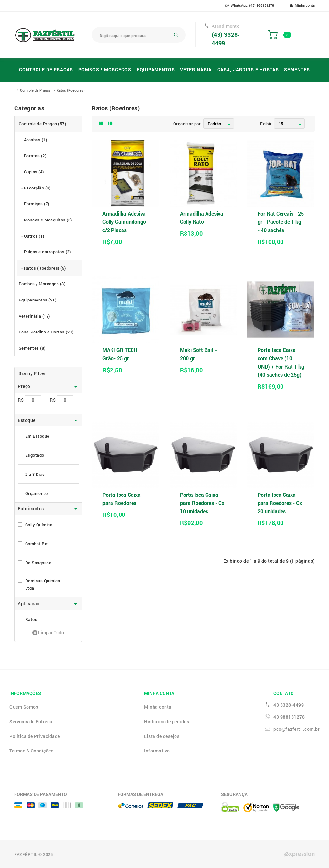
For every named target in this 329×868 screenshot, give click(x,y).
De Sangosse (38, 563)
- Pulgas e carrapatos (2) (46, 252)
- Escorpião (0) (36, 188)
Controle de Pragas (46, 70)
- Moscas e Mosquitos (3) (47, 220)
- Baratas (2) (34, 156)
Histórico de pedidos (167, 722)
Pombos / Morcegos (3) (42, 284)
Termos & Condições (31, 751)
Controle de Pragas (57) (42, 124)
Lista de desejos (162, 736)
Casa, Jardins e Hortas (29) (46, 332)
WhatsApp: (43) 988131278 (250, 5)
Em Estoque (37, 436)
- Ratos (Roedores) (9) (44, 268)
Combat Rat (37, 544)
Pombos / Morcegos (105, 70)
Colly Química (39, 525)
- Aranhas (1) (34, 140)
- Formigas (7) (35, 204)
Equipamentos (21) (38, 300)
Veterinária (196, 70)
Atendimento (226, 26)
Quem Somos (24, 707)
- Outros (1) (33, 236)
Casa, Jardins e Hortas (248, 70)
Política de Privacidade (35, 736)
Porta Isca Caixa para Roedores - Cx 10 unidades (202, 503)
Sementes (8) (32, 348)
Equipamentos (156, 70)
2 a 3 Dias (35, 474)
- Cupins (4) (33, 172)
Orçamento (37, 493)
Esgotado (35, 455)
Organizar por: (187, 124)
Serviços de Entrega (31, 722)
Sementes (297, 70)
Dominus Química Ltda (43, 584)
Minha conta (302, 5)
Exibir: (266, 124)
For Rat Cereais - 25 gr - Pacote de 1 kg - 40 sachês (281, 222)
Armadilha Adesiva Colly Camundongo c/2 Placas (124, 222)
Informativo (157, 751)
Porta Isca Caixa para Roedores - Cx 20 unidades (280, 503)
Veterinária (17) (34, 316)
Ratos (31, 619)
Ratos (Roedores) (71, 90)
